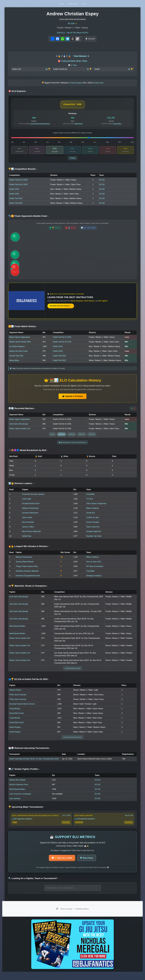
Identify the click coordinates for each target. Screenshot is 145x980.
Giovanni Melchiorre (30, 516)
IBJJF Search (73, 4)
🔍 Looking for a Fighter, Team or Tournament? (33, 885)
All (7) (52, 436)
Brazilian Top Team (94, 539)
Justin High (27, 502)
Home (57, 4)
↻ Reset (73, 160)
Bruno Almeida (28, 525)
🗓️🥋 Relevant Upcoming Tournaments (29, 753)
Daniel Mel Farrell (16, 717)
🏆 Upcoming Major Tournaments (26, 811)
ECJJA (71, 24)
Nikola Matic (14, 362)
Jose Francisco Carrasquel (20, 798)
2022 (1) (92, 436)
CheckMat (90, 497)
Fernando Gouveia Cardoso (33, 497)
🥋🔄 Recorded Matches (22, 410)
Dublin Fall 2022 (16, 205)
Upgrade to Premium (72, 398)
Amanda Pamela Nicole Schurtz (22, 708)
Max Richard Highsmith (31, 534)
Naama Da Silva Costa (18, 353)
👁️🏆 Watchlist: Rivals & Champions (28, 589)
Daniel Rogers (15, 731)
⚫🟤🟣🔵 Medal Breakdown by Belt (28, 453)
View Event (65, 828)
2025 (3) (62, 436)
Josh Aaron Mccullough (19, 426)
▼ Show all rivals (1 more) (73, 671)
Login (88, 4)
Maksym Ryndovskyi (30, 511)
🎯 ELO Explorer (18, 92)
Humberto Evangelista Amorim (28, 578)
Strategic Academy (94, 578)
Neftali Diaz (27, 539)
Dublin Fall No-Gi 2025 (18, 182)
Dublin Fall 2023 (16, 200)
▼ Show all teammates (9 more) (72, 741)
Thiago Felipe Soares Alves (27, 569)
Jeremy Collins (28, 529)
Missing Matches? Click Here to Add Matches (73, 445)
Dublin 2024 (14, 191)
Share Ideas (88, 864)
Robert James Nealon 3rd (20, 430)
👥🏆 (29, 683)
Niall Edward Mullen (17, 629)
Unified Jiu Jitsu (93, 520)
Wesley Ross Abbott (17, 784)
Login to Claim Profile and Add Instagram (73, 19)
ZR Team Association (95, 569)
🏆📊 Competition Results (23, 171)
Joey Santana (15, 803)
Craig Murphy (15, 712)
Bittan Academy (93, 511)
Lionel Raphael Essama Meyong (40, 124)
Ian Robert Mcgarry (17, 348)
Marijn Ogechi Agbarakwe (20, 339)
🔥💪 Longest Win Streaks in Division (29, 549)
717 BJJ (90, 502)
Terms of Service (67, 915)
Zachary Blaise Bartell (25, 564)
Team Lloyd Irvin (93, 529)
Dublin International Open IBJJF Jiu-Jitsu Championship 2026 (34, 763)
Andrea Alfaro (117, 124)
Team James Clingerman (96, 506)
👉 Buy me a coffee (61, 864)
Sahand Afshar (15, 694)
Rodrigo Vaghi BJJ (94, 534)
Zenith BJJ (91, 516)
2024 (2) (72, 436)
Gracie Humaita (93, 525)
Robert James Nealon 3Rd (20, 344)
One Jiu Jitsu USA (94, 564)
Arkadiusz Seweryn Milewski (27, 574)
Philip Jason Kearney (18, 698)
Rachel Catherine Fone (19, 789)
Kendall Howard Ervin (31, 506)
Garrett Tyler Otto (16, 358)
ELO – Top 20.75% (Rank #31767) (73, 33)
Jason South (27, 520)
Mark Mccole (79, 124)
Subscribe (90, 39)
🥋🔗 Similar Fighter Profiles (24, 774)
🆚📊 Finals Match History (23, 328)
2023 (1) (82, 436)
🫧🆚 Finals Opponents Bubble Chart (28, 218)
